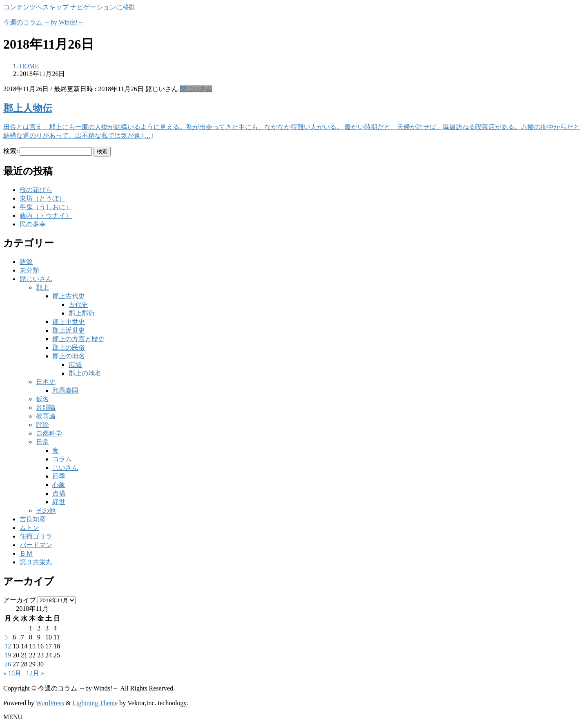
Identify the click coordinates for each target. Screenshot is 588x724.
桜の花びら (36, 190)
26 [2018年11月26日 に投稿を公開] (8, 664)
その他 (46, 511)
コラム (62, 459)
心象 (59, 485)
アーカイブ (20, 600)
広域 (75, 365)
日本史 (46, 382)
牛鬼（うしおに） (46, 207)
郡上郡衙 (82, 313)
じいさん (65, 468)
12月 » (35, 673)
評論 (42, 425)
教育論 (46, 416)
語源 (26, 262)
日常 (42, 442)
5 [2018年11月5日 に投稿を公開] (6, 637)
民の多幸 (33, 224)
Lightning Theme (95, 703)
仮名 (42, 399)
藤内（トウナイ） (46, 216)
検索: (11, 151)
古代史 (78, 305)
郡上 (42, 287)
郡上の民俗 (69, 347)
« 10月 (12, 673)
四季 (59, 476)
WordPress (50, 703)
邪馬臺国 (65, 390)
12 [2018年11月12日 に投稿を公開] (8, 646)
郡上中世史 (69, 322)
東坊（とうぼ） (42, 198)
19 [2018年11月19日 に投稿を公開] (8, 655)
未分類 (29, 270)
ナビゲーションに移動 (103, 7)
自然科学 (49, 433)
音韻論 (46, 408)
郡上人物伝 (28, 108)
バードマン (36, 545)
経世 (59, 502)
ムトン (29, 528)
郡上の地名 (69, 356)
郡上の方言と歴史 (78, 339)
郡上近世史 (69, 330)
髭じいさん (196, 89)
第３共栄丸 (36, 562)
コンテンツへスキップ (36, 7)
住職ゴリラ (36, 536)
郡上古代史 (69, 296)
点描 (59, 493)
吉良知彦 (33, 519)
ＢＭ (26, 553)
